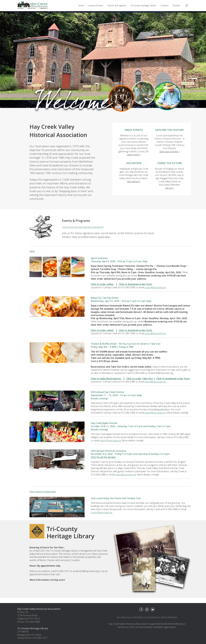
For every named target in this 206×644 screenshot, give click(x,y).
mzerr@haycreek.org (155, 287)
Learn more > (134, 155)
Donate (176, 5)
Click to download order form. (136, 284)
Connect (164, 5)
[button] (187, 6)
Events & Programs (117, 5)
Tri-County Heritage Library (143, 5)
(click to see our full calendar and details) (83, 227)
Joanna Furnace (96, 5)
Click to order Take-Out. (140, 379)
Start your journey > (170, 151)
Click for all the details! (103, 457)
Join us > (170, 188)
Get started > (134, 181)
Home (81, 5)
